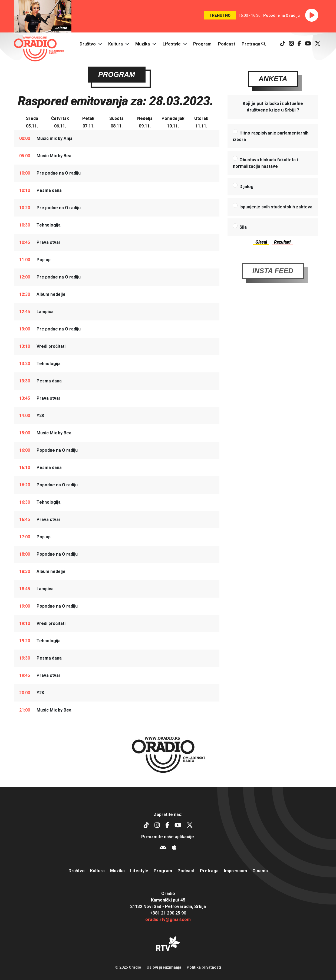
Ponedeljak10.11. (173, 123)
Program (202, 44)
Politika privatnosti (204, 967)
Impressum (235, 871)
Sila (243, 228)
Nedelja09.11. (145, 123)
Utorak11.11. (201, 123)
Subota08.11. (116, 123)
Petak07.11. (88, 123)
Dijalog (246, 187)
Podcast (227, 44)
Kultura (116, 44)
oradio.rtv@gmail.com (168, 920)
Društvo (88, 44)
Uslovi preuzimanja (164, 967)
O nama (260, 871)
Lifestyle (172, 44)
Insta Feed (273, 283)
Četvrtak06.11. (60, 123)
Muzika (143, 44)
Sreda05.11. (32, 123)
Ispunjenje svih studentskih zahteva (276, 207)
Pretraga (254, 44)
